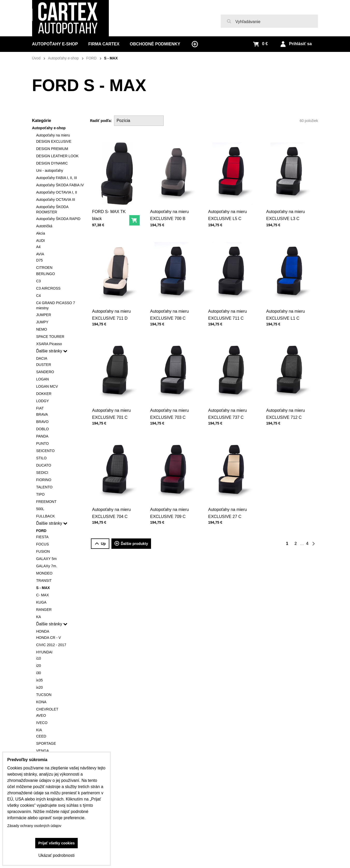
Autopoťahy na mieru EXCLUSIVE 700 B (169, 215)
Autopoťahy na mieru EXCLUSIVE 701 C (112, 413)
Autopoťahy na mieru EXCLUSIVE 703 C (170, 413)
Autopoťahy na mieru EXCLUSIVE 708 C (170, 313)
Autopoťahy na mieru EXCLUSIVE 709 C (170, 512)
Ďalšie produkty (131, 544)
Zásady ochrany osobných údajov (34, 826)
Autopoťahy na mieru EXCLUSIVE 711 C (228, 313)
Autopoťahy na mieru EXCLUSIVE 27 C (228, 512)
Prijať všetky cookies (57, 843)
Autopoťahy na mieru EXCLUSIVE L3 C (286, 214)
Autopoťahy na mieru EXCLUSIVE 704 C (112, 512)
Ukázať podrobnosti (56, 855)
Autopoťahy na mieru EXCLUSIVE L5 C (227, 215)
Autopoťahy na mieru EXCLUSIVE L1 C (286, 313)
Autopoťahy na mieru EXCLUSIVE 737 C (228, 413)
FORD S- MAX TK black (109, 215)
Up (100, 544)
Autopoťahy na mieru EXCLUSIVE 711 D (112, 313)
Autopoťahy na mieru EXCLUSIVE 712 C (286, 413)
